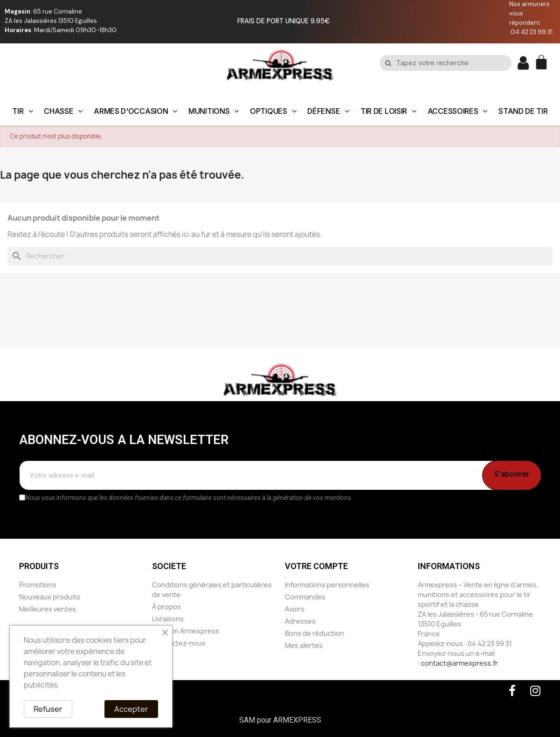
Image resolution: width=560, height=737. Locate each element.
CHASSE (63, 111)
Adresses (300, 621)
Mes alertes (304, 645)
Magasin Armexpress (186, 631)
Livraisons (168, 619)
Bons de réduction (315, 633)
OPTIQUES (273, 111)
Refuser (48, 709)
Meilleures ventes (48, 609)
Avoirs (295, 609)
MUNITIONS (214, 111)
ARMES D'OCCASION (135, 111)
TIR (22, 111)
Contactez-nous (179, 643)
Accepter (131, 709)
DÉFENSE (328, 111)
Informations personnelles (327, 585)
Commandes (305, 597)
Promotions (38, 585)
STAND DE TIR (523, 111)
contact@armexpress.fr (460, 663)
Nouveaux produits (50, 597)
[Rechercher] (280, 256)
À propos (166, 607)
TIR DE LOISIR (388, 111)
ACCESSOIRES (457, 111)
